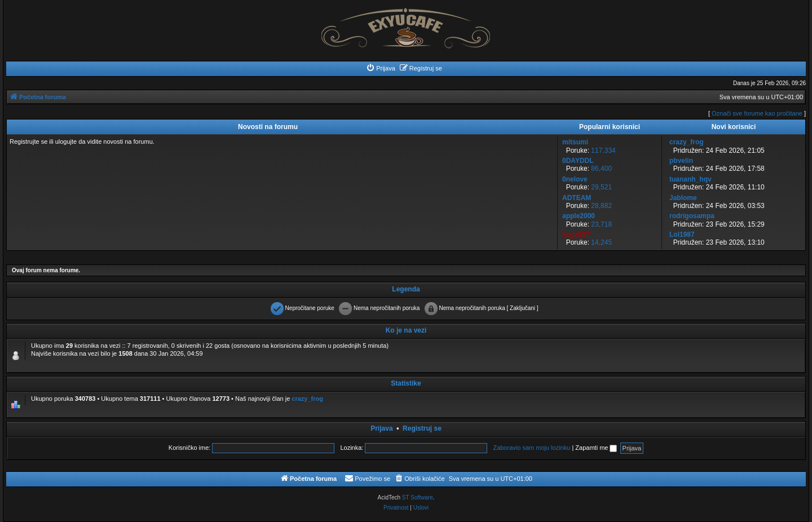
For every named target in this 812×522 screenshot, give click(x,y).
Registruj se (422, 428)
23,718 (601, 224)
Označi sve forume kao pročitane (757, 113)
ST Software (418, 497)
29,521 (601, 187)
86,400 (601, 169)
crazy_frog (307, 399)
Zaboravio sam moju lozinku (531, 448)
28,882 (601, 206)
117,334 (603, 151)
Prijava (381, 428)
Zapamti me (596, 448)
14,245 (601, 242)
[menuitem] (381, 68)
